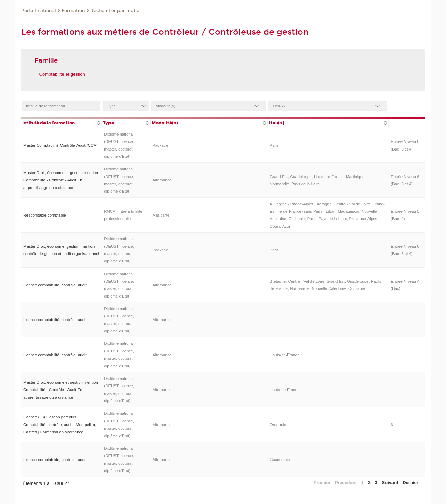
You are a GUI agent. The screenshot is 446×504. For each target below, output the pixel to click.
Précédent (346, 483)
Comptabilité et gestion (62, 74)
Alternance (162, 180)
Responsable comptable (45, 215)
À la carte (161, 215)
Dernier (411, 483)
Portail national (39, 11)
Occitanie (278, 425)
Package (160, 145)
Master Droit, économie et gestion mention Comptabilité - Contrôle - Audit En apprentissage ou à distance (61, 180)
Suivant (390, 483)
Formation (73, 11)
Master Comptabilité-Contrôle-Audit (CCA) (60, 145)
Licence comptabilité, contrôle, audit (55, 285)
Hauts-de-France (285, 355)
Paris (274, 145)
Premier (322, 483)
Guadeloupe (281, 460)
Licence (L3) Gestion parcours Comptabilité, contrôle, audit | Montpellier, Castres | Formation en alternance (60, 425)
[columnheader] (62, 123)
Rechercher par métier (116, 11)
